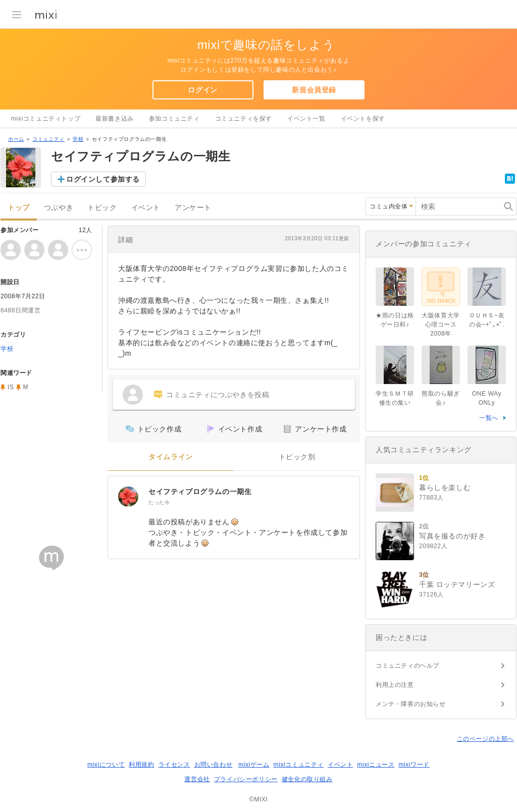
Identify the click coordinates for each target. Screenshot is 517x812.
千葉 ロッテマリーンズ (457, 584)
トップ (19, 208)
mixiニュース (376, 765)
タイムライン (171, 457)
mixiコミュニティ (299, 765)
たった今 (159, 502)
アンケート (193, 208)
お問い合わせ (214, 765)
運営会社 (197, 779)
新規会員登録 (314, 90)
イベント (146, 208)
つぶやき (59, 208)
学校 (78, 139)
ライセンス (174, 765)
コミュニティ (48, 139)
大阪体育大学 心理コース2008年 (444, 324)
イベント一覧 (306, 119)
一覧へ (489, 418)
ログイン (202, 90)
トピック (102, 208)
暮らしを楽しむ (445, 488)
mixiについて (106, 765)
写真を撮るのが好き (452, 536)
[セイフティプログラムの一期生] (128, 497)
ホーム (16, 139)
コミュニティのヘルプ (407, 666)
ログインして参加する (103, 179)
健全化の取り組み (307, 779)
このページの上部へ (485, 739)
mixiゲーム (254, 765)
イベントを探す (363, 119)
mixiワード (414, 765)
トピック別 (297, 457)
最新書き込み (115, 119)
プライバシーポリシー (246, 779)
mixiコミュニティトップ (46, 119)
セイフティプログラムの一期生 (200, 492)
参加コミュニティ (174, 119)
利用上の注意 (395, 685)
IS (11, 387)
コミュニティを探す (244, 119)
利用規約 (141, 765)
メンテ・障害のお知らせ (411, 704)
